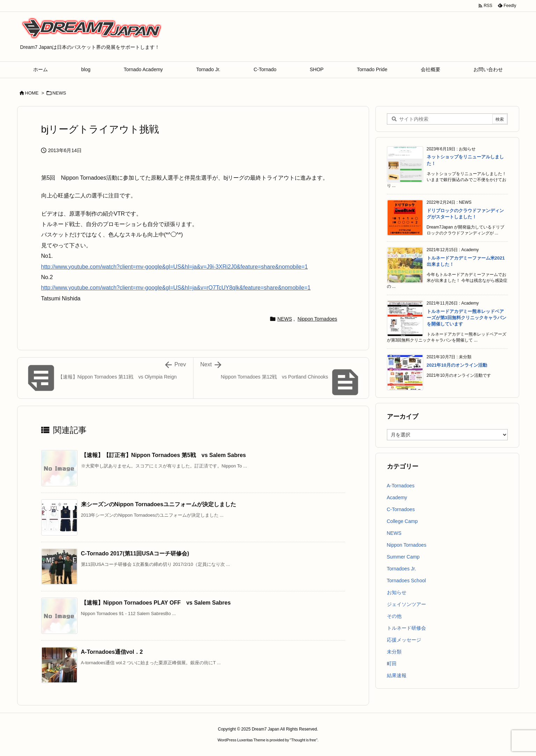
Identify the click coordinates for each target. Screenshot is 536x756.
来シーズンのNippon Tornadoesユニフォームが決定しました (159, 504)
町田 (392, 664)
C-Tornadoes (401, 509)
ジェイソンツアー (406, 604)
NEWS (59, 93)
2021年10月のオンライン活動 (457, 365)
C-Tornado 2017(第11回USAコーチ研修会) (135, 553)
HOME (32, 93)
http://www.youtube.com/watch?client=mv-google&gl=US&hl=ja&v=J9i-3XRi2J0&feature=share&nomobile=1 (175, 267)
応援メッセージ (404, 640)
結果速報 (397, 675)
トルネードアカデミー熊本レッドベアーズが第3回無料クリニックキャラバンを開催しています (467, 318)
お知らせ (397, 592)
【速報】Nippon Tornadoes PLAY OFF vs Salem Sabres (156, 603)
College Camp (402, 521)
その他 (394, 616)
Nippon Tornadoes (317, 319)
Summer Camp (403, 557)
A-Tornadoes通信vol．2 (112, 652)
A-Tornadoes (401, 486)
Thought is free (304, 740)
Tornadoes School (406, 581)
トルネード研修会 (406, 628)
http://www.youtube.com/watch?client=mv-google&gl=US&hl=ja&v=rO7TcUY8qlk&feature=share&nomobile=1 (176, 288)
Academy (397, 497)
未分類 (394, 652)
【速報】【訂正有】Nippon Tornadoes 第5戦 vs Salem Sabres (164, 455)
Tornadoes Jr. (402, 569)
